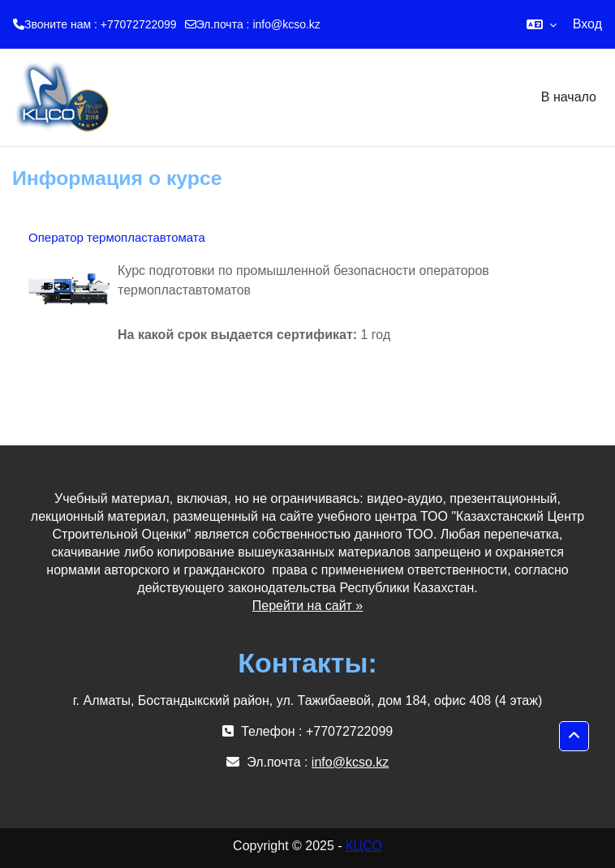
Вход (587, 24)
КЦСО (364, 846)
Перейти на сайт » (308, 606)
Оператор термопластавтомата (117, 237)
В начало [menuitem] (569, 97)
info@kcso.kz (286, 24)
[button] (542, 24)
